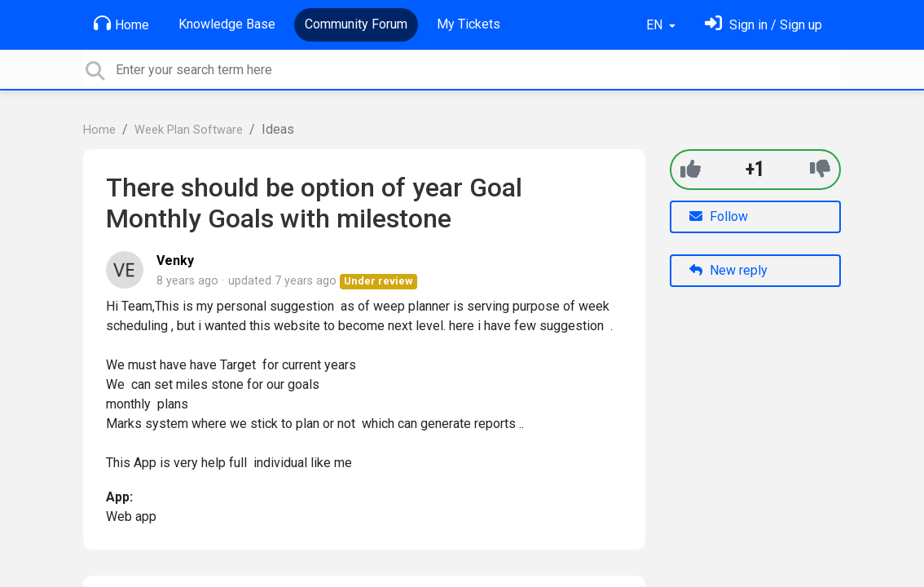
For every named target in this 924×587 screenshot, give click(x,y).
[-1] (820, 169)
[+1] (691, 169)
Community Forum (356, 24)
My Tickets (469, 24)
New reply (728, 270)
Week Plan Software (189, 130)
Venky (175, 260)
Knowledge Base (227, 24)
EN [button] (656, 25)
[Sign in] (763, 25)
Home (121, 24)
